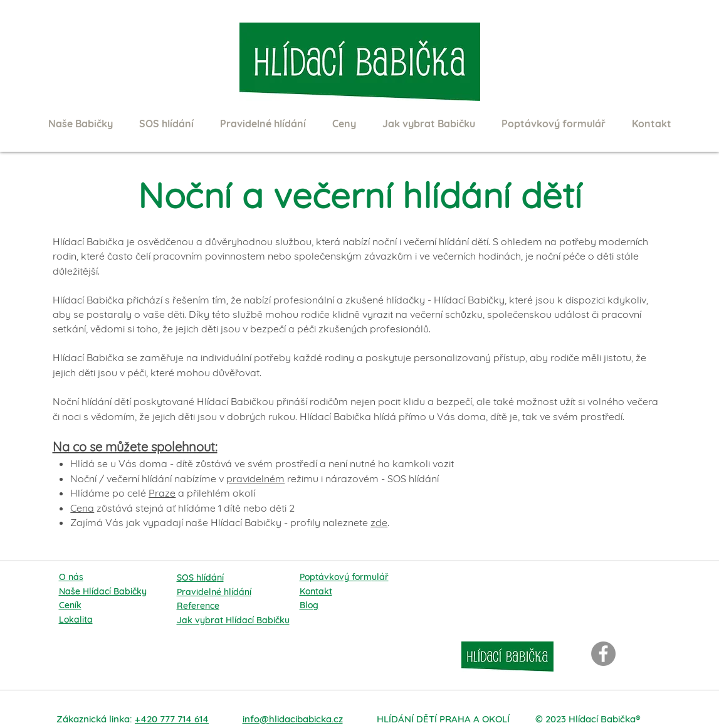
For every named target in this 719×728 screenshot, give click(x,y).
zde (379, 522)
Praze (162, 493)
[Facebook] (603, 654)
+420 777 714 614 (172, 719)
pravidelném (255, 478)
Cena (82, 508)
